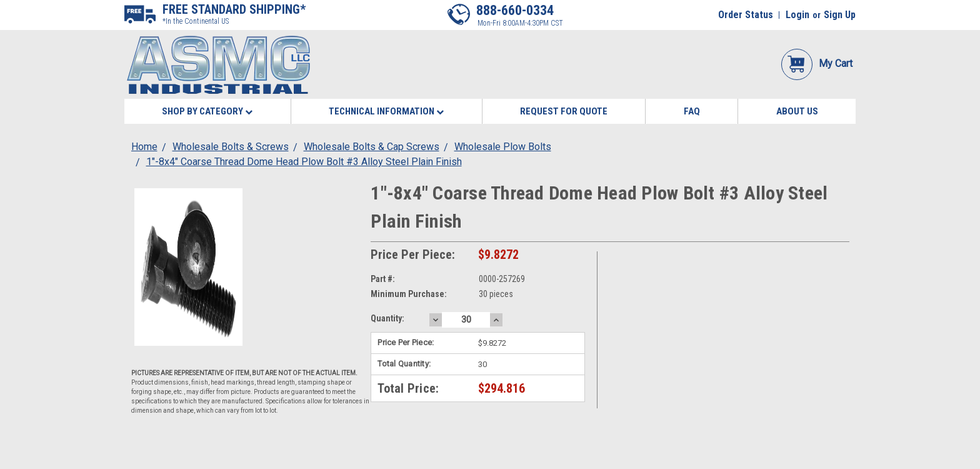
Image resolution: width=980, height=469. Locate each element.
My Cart (817, 63)
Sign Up (840, 15)
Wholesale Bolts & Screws (231, 147)
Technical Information (386, 111)
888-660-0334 (515, 10)
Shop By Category (207, 111)
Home (144, 147)
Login (797, 15)
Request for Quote (564, 111)
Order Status (746, 15)
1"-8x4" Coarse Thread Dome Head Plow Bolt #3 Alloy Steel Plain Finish (304, 162)
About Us (797, 111)
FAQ (692, 111)
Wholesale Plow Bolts (503, 147)
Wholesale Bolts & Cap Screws (372, 147)
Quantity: (387, 318)
